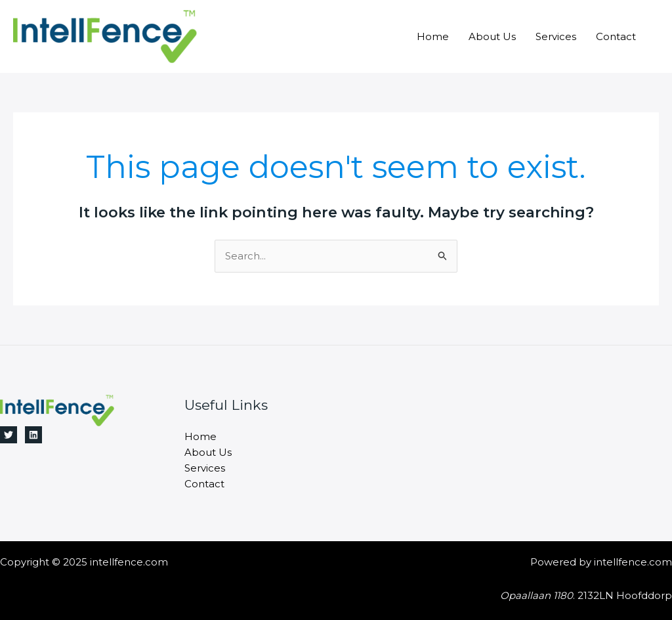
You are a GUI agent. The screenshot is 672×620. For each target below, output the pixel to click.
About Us (492, 36)
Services (556, 36)
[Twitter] (9, 435)
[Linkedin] (33, 435)
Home (433, 36)
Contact (616, 36)
